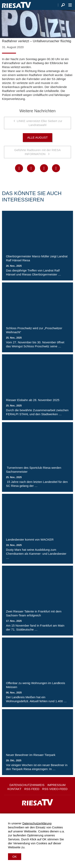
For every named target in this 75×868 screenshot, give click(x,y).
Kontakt (14, 789)
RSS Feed (32, 789)
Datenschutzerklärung (37, 823)
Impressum (56, 785)
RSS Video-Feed (55, 789)
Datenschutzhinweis (27, 785)
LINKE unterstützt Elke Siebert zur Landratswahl (40, 123)
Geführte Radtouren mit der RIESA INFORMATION (38, 152)
